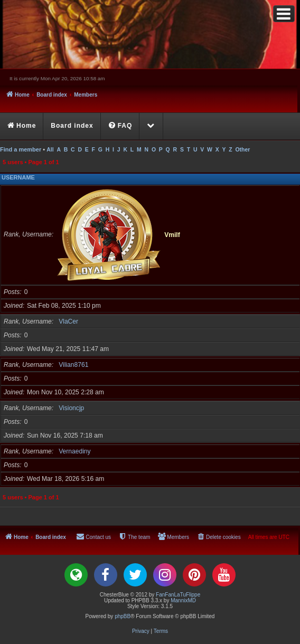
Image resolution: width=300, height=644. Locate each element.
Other (242, 150)
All (50, 150)
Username (18, 177)
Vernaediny (75, 451)
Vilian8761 (73, 365)
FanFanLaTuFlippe (178, 595)
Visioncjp (71, 408)
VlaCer (68, 321)
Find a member (21, 149)
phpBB (123, 616)
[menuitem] (121, 126)
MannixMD (183, 600)
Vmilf (172, 234)
